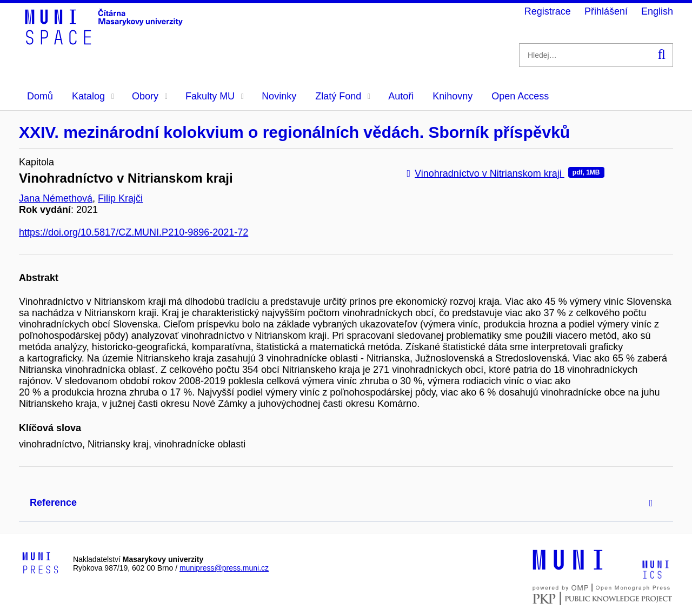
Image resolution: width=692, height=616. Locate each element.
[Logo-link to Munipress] (41, 564)
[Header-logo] (105, 41)
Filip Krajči (120, 198)
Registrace (548, 11)
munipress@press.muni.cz (224, 568)
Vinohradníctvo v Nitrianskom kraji (506, 173)
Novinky (279, 96)
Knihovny (453, 96)
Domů (40, 96)
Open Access (520, 96)
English (657, 11)
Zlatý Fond (343, 96)
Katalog (93, 96)
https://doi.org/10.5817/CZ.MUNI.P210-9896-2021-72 (134, 232)
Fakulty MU (215, 96)
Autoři (401, 96)
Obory (150, 96)
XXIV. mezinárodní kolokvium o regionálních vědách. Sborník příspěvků (294, 132)
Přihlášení (606, 11)
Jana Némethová (56, 198)
